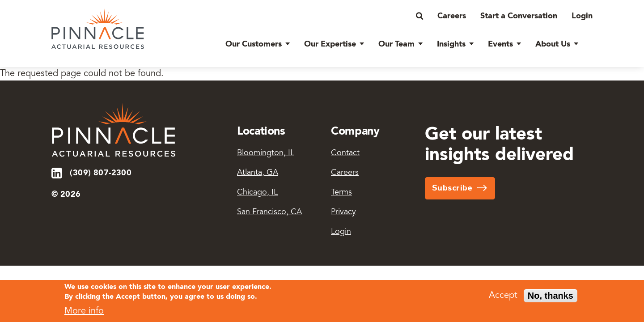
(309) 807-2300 (101, 173)
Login (582, 16)
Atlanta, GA (258, 173)
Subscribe (452, 188)
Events (500, 44)
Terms (341, 193)
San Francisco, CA (269, 212)
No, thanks (551, 297)
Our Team (396, 44)
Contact (345, 153)
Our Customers (254, 44)
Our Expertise (330, 44)
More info (84, 313)
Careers (452, 16)
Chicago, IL (257, 193)
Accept (503, 297)
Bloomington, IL (266, 153)
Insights (451, 44)
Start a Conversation (519, 16)
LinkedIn (57, 173)
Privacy (343, 212)
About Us (553, 44)
